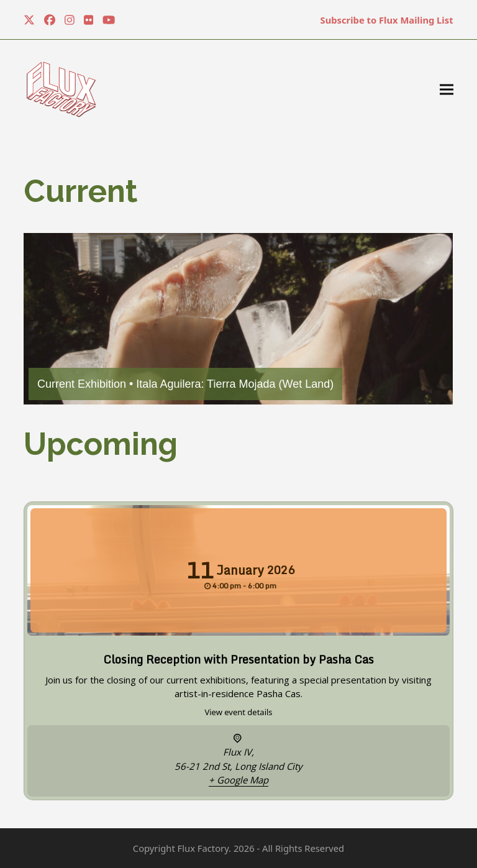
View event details (238, 712)
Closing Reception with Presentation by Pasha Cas (238, 659)
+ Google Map (238, 780)
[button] (447, 90)
